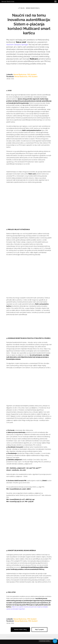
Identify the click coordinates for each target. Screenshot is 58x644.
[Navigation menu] (55, 2)
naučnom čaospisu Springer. (17, 44)
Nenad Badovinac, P (21, 74)
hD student (32, 74)
